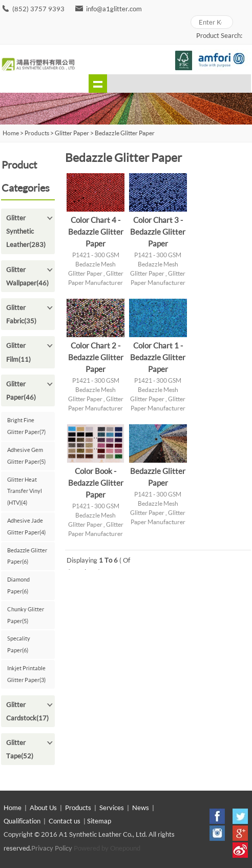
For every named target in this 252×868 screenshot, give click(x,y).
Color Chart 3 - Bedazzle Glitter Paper (158, 232)
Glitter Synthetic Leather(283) (26, 231)
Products (37, 133)
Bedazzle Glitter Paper (125, 133)
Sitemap (99, 821)
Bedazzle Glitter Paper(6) (27, 556)
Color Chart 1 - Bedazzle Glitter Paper (158, 357)
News (141, 808)
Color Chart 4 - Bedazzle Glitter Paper (96, 232)
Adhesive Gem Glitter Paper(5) (26, 456)
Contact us (65, 821)
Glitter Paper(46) (21, 390)
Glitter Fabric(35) (21, 314)
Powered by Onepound (107, 848)
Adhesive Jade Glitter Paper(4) (26, 526)
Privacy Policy (52, 848)
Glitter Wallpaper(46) (27, 276)
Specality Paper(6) (19, 644)
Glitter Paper (72, 133)
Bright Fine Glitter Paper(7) (26, 426)
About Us (43, 808)
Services (112, 808)
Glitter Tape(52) (20, 749)
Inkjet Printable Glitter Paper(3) (26, 674)
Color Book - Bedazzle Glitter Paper (96, 483)
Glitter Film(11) (18, 352)
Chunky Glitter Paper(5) (26, 615)
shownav (98, 84)
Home (13, 808)
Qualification (22, 821)
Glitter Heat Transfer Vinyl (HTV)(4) (25, 491)
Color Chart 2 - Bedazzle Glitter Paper (96, 357)
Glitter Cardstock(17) (27, 711)
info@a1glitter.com (114, 9)
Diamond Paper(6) (18, 585)
